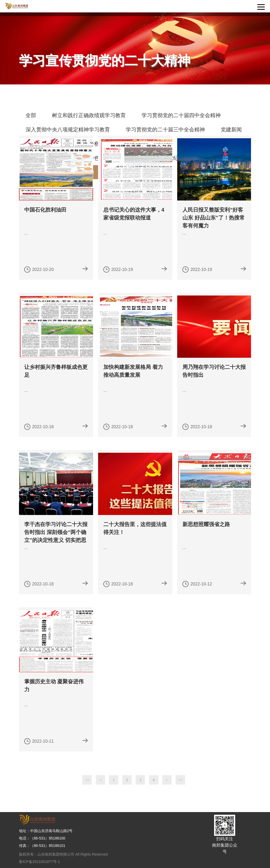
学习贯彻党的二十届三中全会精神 (165, 130)
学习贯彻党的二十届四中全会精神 (181, 115)
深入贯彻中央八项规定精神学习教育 (68, 130)
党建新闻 (231, 130)
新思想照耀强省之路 (206, 524)
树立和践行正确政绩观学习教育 (89, 115)
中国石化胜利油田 (45, 210)
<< (87, 780)
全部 (31, 115)
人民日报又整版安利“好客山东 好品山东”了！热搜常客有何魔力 (214, 218)
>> (181, 780)
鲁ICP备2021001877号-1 (40, 862)
